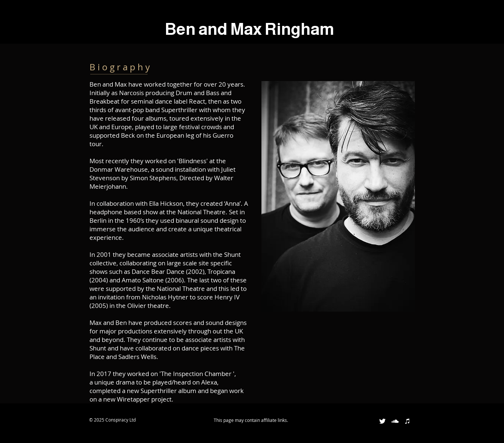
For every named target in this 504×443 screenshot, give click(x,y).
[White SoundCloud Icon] (395, 421)
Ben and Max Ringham (250, 29)
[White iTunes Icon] (407, 421)
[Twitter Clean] (382, 421)
